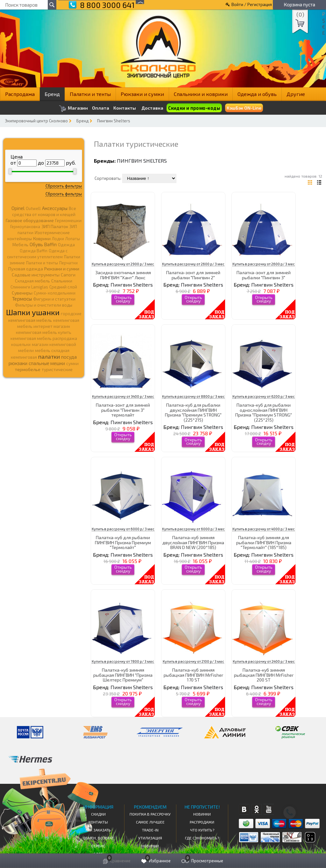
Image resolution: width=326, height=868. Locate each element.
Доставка (152, 108)
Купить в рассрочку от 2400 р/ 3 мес (264, 661)
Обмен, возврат (98, 838)
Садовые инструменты (36, 275)
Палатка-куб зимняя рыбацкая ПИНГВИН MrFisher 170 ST (193, 675)
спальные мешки (47, 363)
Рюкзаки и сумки (142, 94)
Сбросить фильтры (64, 186)
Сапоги (68, 275)
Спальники (62, 281)
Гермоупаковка (25, 227)
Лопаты (73, 239)
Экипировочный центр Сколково (36, 121)
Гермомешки (68, 220)
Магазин (73, 108)
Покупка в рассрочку (150, 814)
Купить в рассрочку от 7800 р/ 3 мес (123, 661)
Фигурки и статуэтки (54, 299)
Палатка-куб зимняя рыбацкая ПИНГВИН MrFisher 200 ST (264, 675)
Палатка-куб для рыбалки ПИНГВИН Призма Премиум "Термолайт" (123, 542)
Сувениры (22, 293)
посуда (69, 357)
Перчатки (68, 263)
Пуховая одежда (26, 269)
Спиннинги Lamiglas (29, 287)
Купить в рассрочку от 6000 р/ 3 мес (123, 529)
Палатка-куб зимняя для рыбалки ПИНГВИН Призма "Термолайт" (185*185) (264, 542)
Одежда (66, 245)
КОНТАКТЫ (98, 822)
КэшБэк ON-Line (244, 108)
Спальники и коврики (201, 94)
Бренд (52, 94)
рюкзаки (18, 363)
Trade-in (150, 830)
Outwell (33, 208)
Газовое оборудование (30, 220)
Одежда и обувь (257, 94)
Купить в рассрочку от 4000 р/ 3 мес (264, 529)
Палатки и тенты (90, 94)
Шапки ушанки (33, 312)
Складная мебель (32, 281)
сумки (72, 363)
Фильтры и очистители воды (44, 305)
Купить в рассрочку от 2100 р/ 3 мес (193, 661)
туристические (57, 370)
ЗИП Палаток (55, 226)
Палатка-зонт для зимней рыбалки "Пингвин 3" (264, 275)
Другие (296, 94)
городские (71, 314)
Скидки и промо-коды (194, 108)
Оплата (101, 108)
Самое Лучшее (150, 822)
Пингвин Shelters (114, 121)
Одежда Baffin (34, 251)
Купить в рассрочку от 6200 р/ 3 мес (264, 396)
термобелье (28, 369)
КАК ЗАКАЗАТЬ (98, 830)
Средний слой (63, 287)
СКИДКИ (98, 814)
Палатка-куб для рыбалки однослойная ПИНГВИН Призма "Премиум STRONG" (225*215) (264, 412)
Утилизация (150, 838)
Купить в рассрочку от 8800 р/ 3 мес (193, 396)
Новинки (150, 846)
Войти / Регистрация (252, 4)
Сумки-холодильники (55, 293)
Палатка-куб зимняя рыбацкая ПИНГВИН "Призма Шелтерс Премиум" (123, 675)
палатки (49, 356)
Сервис (98, 846)
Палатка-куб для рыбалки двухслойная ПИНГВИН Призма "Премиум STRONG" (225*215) (193, 412)
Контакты (125, 108)
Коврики (42, 238)
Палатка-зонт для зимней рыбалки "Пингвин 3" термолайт (123, 410)
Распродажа (20, 94)
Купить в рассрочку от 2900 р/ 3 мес (123, 264)
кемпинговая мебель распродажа (44, 338)
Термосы (22, 298)
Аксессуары (55, 208)
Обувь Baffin (43, 244)
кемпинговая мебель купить (44, 332)
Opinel (18, 208)
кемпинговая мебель (30, 320)
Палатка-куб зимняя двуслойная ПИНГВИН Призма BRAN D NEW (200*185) (193, 542)
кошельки (21, 344)
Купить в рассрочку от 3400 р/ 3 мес (123, 396)
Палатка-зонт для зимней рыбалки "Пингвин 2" (193, 275)
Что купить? (202, 830)
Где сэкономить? (202, 838)
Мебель (20, 245)
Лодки (58, 239)
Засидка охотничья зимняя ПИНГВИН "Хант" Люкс (123, 275)
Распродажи (202, 822)
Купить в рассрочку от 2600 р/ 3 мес (193, 264)
